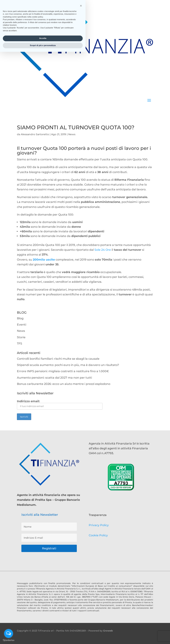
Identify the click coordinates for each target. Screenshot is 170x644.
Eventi (22, 325)
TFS (20, 344)
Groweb (108, 631)
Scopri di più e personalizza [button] (43, 638)
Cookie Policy (98, 535)
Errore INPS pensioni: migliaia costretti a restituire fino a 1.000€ (63, 371)
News (72, 134)
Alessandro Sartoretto (35, 134)
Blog (20, 318)
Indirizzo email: (60, 405)
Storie (21, 337)
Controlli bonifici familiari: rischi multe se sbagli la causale (58, 359)
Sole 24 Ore (103, 250)
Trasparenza (98, 515)
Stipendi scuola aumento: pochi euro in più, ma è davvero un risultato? (68, 365)
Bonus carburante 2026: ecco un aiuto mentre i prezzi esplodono (64, 384)
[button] (81, 598)
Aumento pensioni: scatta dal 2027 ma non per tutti (54, 378)
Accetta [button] (43, 630)
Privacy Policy (99, 525)
